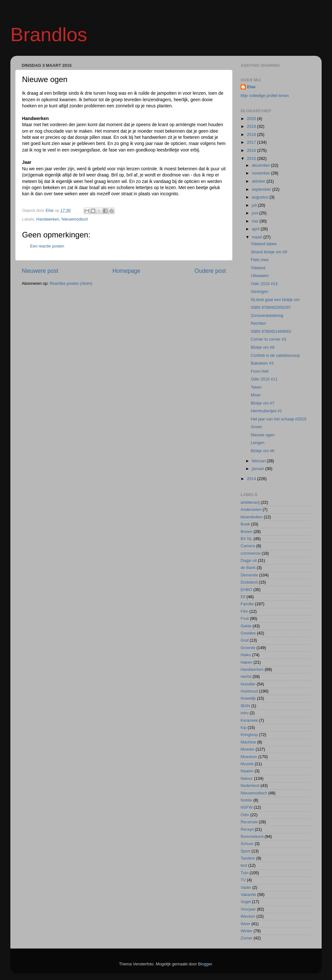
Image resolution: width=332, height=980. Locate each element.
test (244, 865)
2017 (252, 142)
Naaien (247, 771)
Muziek (247, 764)
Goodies (248, 633)
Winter (246, 931)
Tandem (248, 858)
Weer (245, 924)
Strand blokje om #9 (269, 252)
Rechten (258, 323)
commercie (251, 553)
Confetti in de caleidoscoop (275, 356)
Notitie (246, 800)
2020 (252, 119)
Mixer (256, 395)
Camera (248, 546)
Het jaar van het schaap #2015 (279, 419)
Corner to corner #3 (268, 339)
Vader (246, 888)
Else (251, 87)
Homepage (126, 271)
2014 (252, 479)
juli (255, 205)
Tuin (244, 873)
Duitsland (249, 582)
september (262, 189)
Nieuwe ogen (263, 435)
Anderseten (251, 510)
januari (259, 469)
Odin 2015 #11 (264, 379)
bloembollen (252, 517)
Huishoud (249, 691)
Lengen (257, 443)
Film (244, 611)
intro (245, 713)
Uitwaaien (260, 276)
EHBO (246, 590)
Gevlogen (259, 292)
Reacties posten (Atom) (71, 284)
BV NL (246, 539)
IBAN (245, 706)
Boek (245, 524)
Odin (245, 815)
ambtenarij (250, 502)
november (262, 173)
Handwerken (48, 219)
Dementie (249, 575)
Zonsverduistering (267, 316)
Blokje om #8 (262, 347)
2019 (252, 127)
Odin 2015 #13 (264, 284)
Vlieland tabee (264, 244)
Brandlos (49, 35)
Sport (245, 851)
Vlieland (258, 268)
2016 (252, 151)
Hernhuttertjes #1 (266, 411)
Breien (246, 532)
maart (258, 237)
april (256, 229)
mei (256, 221)
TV (243, 880)
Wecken (248, 916)
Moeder (248, 749)
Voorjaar (248, 909)
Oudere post (210, 271)
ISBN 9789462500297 (271, 308)
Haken (246, 662)
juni (256, 213)
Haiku (246, 655)
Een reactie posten (47, 246)
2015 (252, 159)
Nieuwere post (40, 271)
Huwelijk (248, 698)
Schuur (247, 844)
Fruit (245, 619)
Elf (243, 597)
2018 (252, 135)
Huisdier (248, 684)
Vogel (246, 902)
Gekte (246, 626)
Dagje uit (249, 561)
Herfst (246, 677)
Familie (247, 604)
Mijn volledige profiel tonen (265, 96)
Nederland (250, 786)
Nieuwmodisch (75, 219)
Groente (248, 648)
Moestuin (249, 757)
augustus (261, 197)
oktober (259, 181)
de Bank (248, 568)
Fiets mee (260, 260)
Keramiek (249, 720)
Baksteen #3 (262, 363)
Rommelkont (252, 837)
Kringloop (249, 735)
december (262, 165)
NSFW (247, 807)
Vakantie (248, 895)
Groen (256, 427)
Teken (256, 387)
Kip (243, 728)
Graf (245, 640)
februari (259, 461)
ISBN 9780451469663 (271, 332)
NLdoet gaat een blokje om (275, 300)
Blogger (205, 964)
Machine (248, 742)
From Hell (260, 371)
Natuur (247, 779)
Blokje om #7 (262, 403)
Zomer (246, 938)
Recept (247, 829)
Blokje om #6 (262, 451)
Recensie (249, 822)
